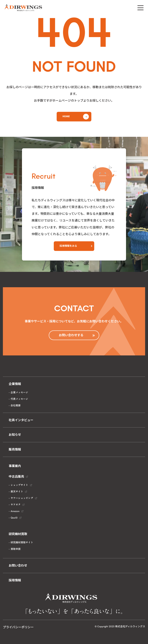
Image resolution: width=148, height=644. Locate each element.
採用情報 (15, 580)
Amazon (15, 511)
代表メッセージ (19, 399)
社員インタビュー (21, 420)
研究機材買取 (18, 534)
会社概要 (16, 405)
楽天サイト (17, 492)
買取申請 (16, 549)
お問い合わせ (18, 566)
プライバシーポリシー (18, 627)
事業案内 (15, 466)
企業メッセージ (19, 392)
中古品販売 (16, 477)
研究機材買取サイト (22, 542)
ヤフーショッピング (22, 498)
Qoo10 (14, 518)
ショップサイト (19, 485)
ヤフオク (16, 505)
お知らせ (15, 435)
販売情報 (15, 449)
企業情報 (15, 384)
